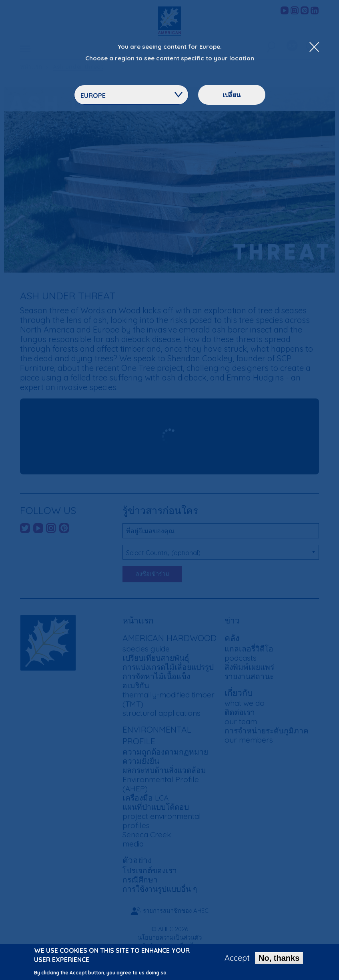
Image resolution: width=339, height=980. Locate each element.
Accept (237, 958)
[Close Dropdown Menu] (314, 48)
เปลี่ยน (232, 95)
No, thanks (279, 958)
